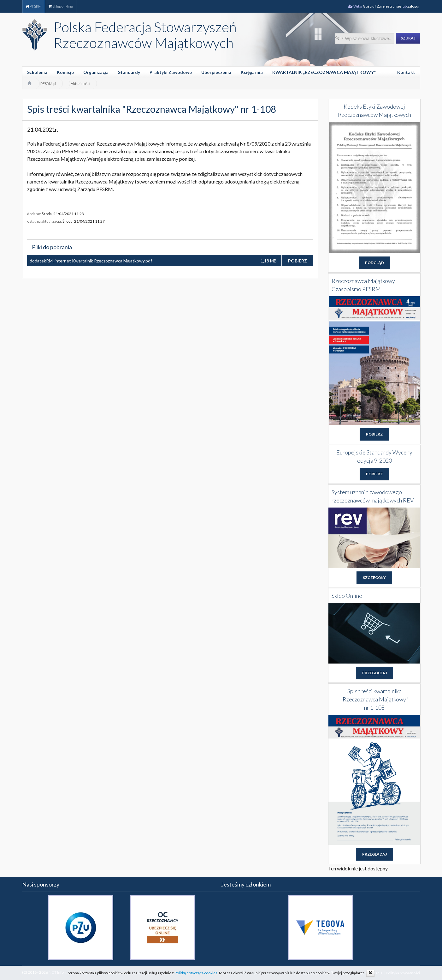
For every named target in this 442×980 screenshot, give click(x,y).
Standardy (129, 72)
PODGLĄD (374, 263)
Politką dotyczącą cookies (196, 973)
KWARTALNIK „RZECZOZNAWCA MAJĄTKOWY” (324, 72)
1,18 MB (269, 261)
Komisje (65, 72)
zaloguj (414, 6)
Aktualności (80, 84)
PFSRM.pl (48, 84)
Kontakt (406, 72)
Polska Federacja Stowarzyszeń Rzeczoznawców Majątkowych (145, 35)
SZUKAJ (408, 38)
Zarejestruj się (389, 6)
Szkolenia (37, 72)
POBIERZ (298, 261)
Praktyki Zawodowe (171, 72)
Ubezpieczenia (216, 72)
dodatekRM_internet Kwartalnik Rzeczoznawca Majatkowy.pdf (91, 261)
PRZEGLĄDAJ (374, 673)
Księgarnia (252, 72)
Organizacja (96, 72)
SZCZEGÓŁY (374, 577)
